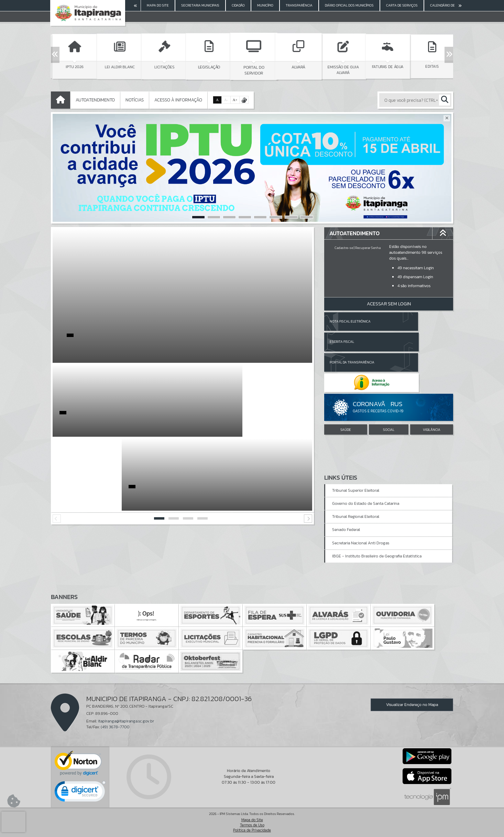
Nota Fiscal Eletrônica (350, 321)
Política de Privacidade (252, 830)
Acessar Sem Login (389, 304)
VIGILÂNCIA (432, 389)
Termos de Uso (252, 825)
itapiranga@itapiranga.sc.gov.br (126, 721)
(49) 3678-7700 (115, 727)
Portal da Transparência (352, 342)
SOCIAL (389, 389)
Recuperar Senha (368, 248)
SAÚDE (346, 389)
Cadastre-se (344, 248)
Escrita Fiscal (407, 321)
